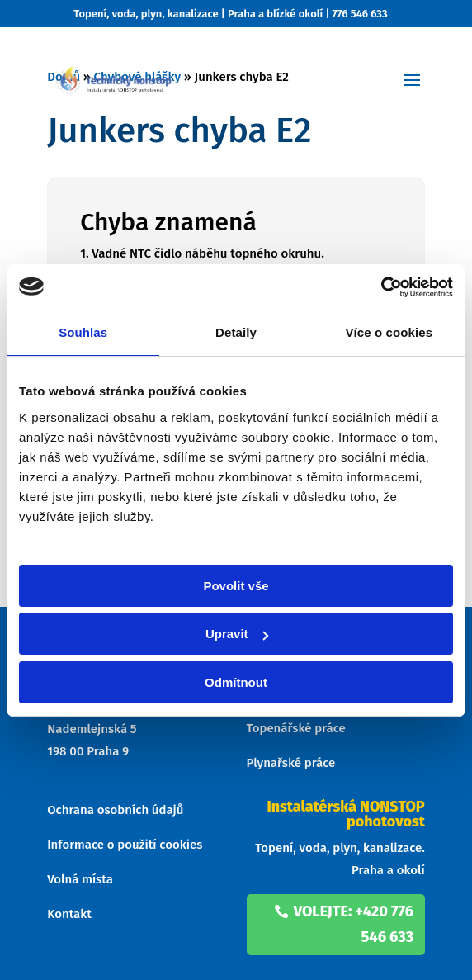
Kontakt (69, 914)
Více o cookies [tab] (389, 332)
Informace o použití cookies (125, 845)
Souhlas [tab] (83, 332)
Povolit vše (236, 586)
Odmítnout (236, 682)
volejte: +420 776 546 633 (354, 924)
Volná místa (80, 879)
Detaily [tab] (236, 332)
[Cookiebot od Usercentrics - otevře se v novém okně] (381, 287)
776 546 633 (360, 14)
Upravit (237, 634)
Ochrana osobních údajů (115, 810)
